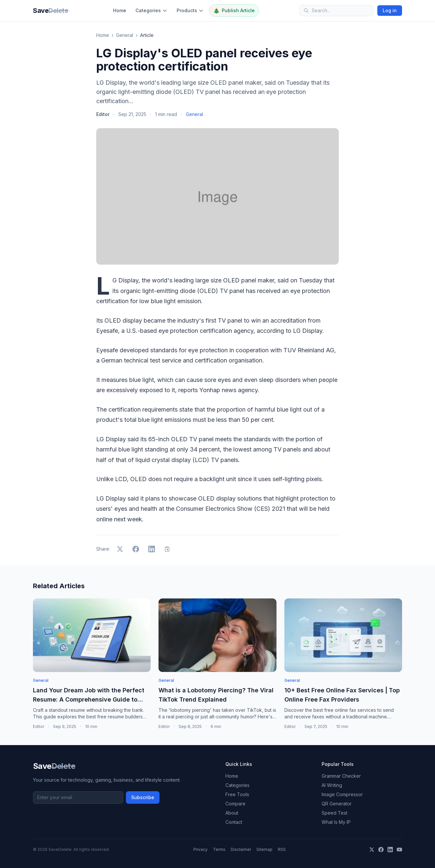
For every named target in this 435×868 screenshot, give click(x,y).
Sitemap (264, 849)
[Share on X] (120, 549)
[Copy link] (167, 549)
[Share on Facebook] (136, 549)
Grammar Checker (341, 776)
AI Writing (332, 785)
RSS (282, 849)
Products (190, 10)
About (232, 813)
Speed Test (334, 813)
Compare (235, 804)
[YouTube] (399, 850)
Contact (234, 822)
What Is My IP (336, 822)
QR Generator (337, 804)
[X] (372, 850)
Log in (390, 10)
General (125, 35)
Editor (103, 114)
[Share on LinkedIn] (152, 549)
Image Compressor (342, 794)
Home (120, 10)
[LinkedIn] (390, 850)
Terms (219, 849)
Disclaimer (241, 849)
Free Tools (237, 794)
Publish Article (234, 11)
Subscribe (143, 797)
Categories (151, 10)
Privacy (201, 849)
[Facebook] (381, 850)
